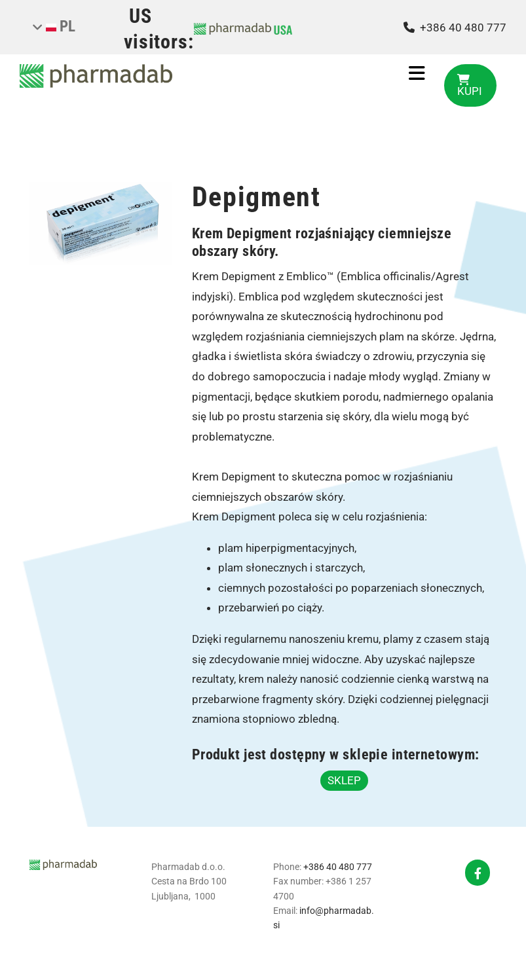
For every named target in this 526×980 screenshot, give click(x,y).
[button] (470, 85)
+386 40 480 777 (338, 867)
